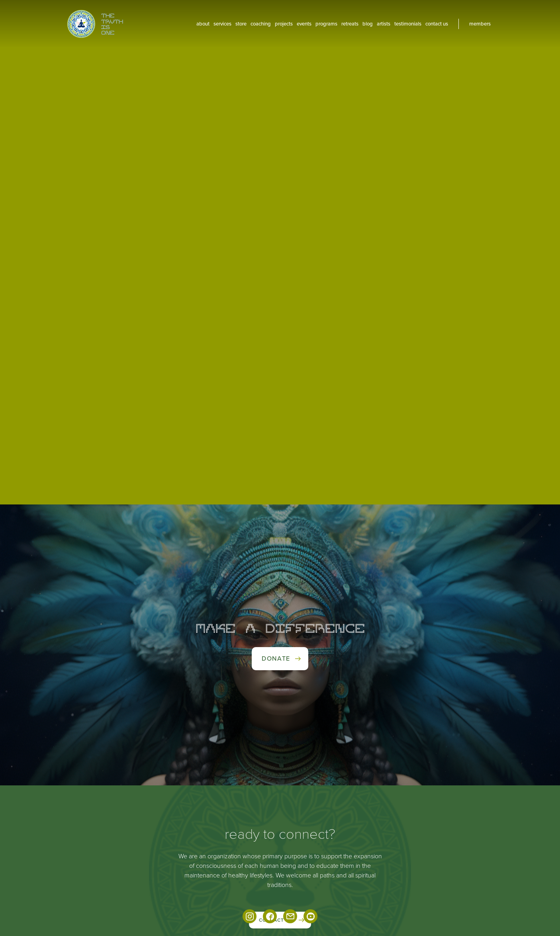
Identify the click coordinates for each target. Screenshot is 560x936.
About (203, 24)
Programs (326, 24)
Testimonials (408, 24)
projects (284, 24)
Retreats (350, 24)
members (480, 24)
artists (384, 24)
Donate (276, 659)
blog (368, 24)
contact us (437, 24)
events (304, 24)
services (222, 24)
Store (241, 24)
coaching (261, 24)
